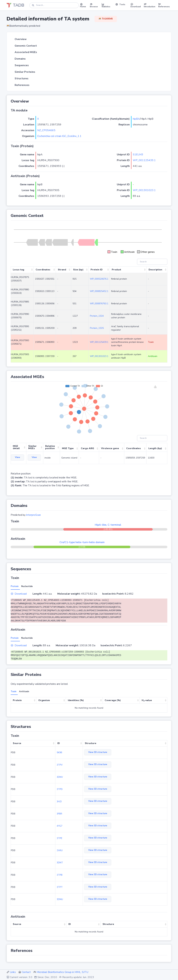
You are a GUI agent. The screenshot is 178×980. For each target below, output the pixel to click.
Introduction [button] (150, 5)
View (18, 457)
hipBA (136, 119)
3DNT (60, 863)
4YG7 (59, 826)
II (38, 119)
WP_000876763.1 (99, 304)
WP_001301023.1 (144, 190)
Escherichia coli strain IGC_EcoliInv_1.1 (59, 136)
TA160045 (106, 19)
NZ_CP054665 (46, 130)
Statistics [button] (106, 5)
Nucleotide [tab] (27, 586)
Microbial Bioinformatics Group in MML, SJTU (62, 972)
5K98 (59, 752)
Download (19, 594)
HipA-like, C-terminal (108, 525)
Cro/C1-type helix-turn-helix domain (82, 542)
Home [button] (83, 5)
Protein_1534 (97, 316)
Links (13, 972)
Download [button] (136, 5)
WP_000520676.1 (99, 279)
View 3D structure (98, 752)
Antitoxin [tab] (24, 692)
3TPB (60, 875)
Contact (26, 972)
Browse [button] (94, 5)
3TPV (60, 765)
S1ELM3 (138, 155)
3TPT (60, 887)
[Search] (54, 5)
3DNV (60, 777)
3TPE (59, 838)
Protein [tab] (15, 586)
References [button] (164, 5)
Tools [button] (120, 4)
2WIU (60, 850)
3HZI (59, 802)
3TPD (60, 789)
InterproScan (33, 515)
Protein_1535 (97, 328)
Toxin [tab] (14, 692)
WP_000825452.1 (99, 291)
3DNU (60, 899)
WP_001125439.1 (144, 160)
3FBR (59, 814)
